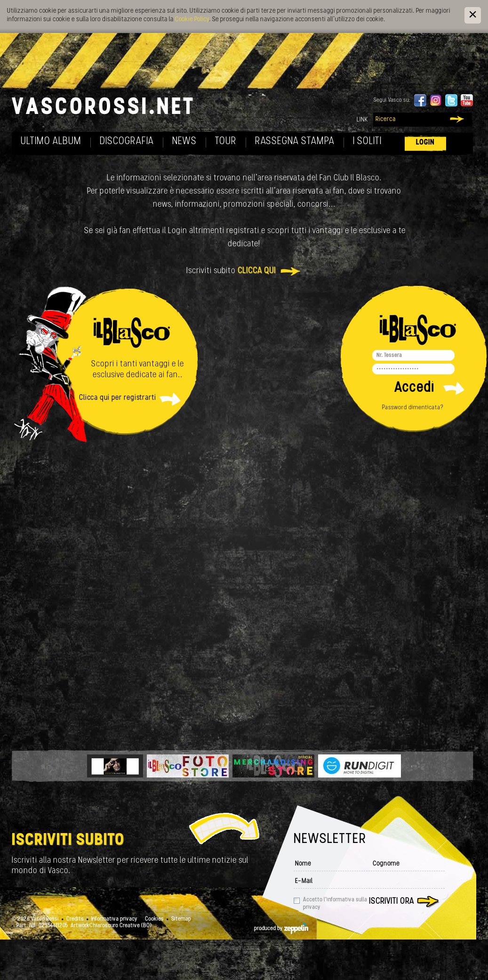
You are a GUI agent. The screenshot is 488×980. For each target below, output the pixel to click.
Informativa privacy (114, 919)
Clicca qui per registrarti (118, 398)
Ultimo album (51, 142)
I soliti (367, 142)
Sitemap (181, 919)
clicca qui (257, 271)
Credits (75, 919)
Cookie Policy (192, 20)
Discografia (127, 142)
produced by (281, 929)
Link (362, 120)
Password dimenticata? (413, 408)
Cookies (154, 919)
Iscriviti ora (392, 902)
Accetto (335, 904)
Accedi (414, 388)
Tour (226, 142)
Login (425, 142)
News (184, 142)
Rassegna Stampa (295, 142)
